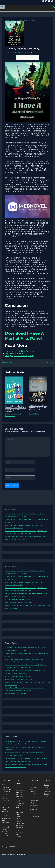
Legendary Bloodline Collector (20, 351)
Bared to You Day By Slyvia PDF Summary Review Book (38, 407)
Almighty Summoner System (19, 356)
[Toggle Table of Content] (35, 58)
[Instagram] (49, 1)
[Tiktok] (52, 1)
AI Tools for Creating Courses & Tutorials (18, 599)
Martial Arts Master (14, 353)
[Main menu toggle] (2, 7)
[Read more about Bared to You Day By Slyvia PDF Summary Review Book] (38, 390)
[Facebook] (43, 1)
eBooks (21, 52)
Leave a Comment (11, 52)
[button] (54, 7)
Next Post (49, 362)
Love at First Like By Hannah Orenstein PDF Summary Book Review (16, 409)
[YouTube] (46, 1)
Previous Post (7, 362)
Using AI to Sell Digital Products (15, 694)
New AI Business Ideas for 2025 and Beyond (19, 602)
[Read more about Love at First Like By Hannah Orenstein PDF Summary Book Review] (14, 390)
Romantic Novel (16, 414)
